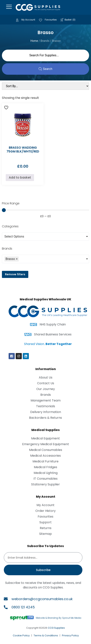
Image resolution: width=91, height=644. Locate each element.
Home (34, 41)
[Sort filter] (45, 86)
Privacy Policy (70, 635)
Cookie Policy (21, 635)
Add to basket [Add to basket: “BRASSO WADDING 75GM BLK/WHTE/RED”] (20, 177)
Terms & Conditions (46, 635)
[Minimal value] (45, 210)
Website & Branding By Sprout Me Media (58, 618)
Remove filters (15, 274)
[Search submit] (45, 69)
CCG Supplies (56, 628)
